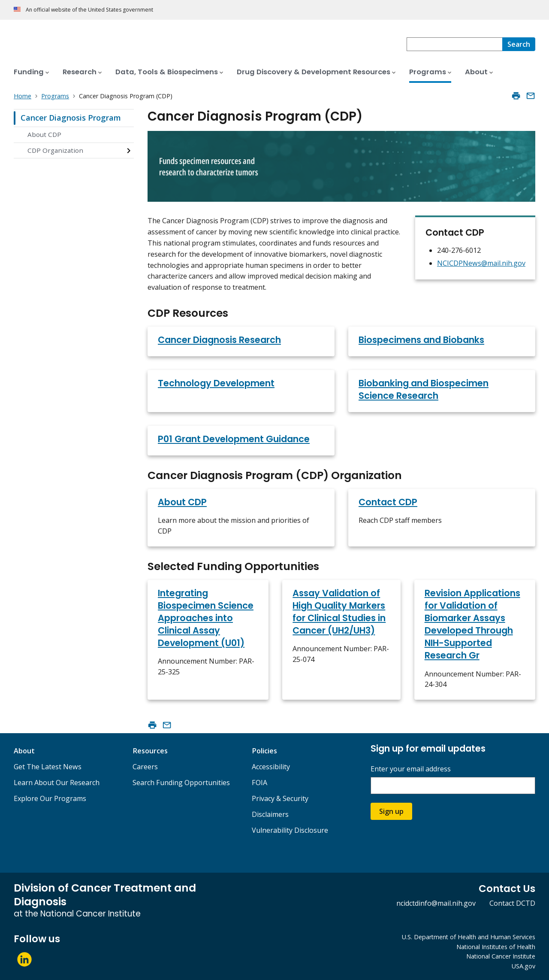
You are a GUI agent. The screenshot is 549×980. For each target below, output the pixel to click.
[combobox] (454, 44)
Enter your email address (411, 769)
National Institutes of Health (496, 947)
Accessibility (271, 767)
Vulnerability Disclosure (290, 830)
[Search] (519, 44)
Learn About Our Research (57, 783)
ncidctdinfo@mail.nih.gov (436, 903)
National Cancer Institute (501, 956)
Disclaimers (270, 814)
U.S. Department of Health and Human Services (469, 937)
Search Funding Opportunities (181, 783)
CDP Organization (55, 150)
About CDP (44, 134)
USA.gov (523, 966)
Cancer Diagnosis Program (71, 118)
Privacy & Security (280, 798)
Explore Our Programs (50, 798)
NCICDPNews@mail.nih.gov (481, 263)
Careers (145, 767)
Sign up (391, 811)
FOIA (259, 783)
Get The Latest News (48, 767)
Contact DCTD (512, 903)
